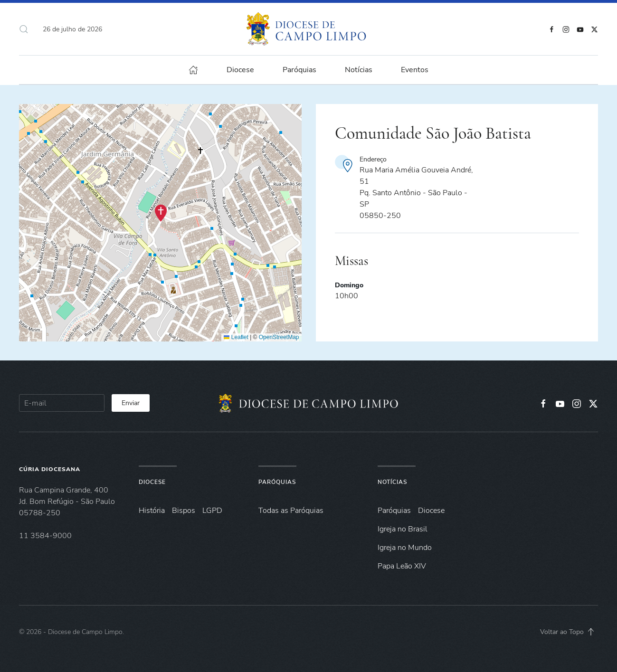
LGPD (212, 511)
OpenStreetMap (279, 337)
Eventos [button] (415, 70)
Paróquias (299, 70)
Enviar (131, 403)
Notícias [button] (359, 70)
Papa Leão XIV (402, 566)
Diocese (152, 482)
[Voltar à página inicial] (308, 29)
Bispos (184, 511)
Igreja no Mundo (405, 548)
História (152, 511)
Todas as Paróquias (291, 511)
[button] (24, 29)
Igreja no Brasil (403, 529)
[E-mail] (62, 403)
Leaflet (236, 337)
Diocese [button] (240, 70)
